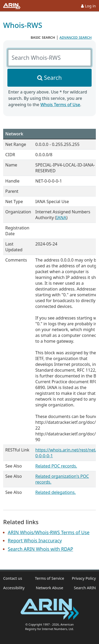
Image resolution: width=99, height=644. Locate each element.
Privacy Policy (84, 578)
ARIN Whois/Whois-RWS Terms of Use (49, 532)
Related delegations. (56, 492)
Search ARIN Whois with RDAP (41, 549)
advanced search (76, 37)
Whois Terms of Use (60, 105)
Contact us (13, 578)
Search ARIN (85, 588)
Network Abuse (50, 588)
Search (53, 78)
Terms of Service (49, 578)
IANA (61, 218)
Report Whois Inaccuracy (35, 540)
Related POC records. (56, 466)
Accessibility (14, 588)
